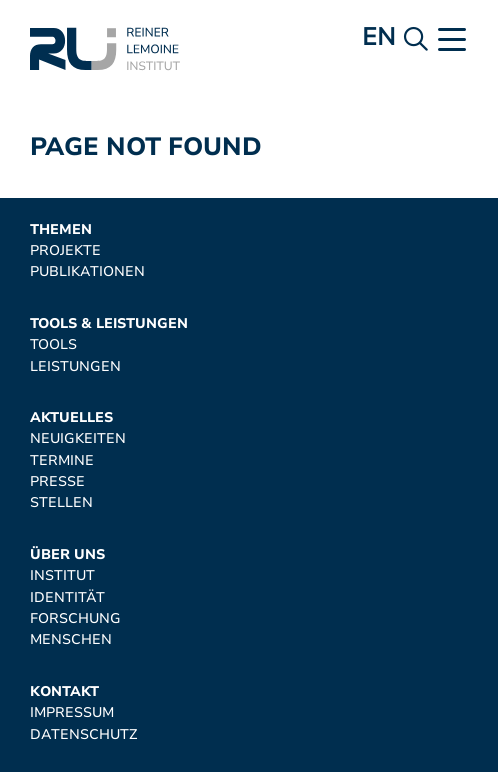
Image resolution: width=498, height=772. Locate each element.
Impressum (72, 712)
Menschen (71, 639)
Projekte (65, 250)
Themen (61, 229)
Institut (62, 575)
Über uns (67, 554)
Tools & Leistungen (109, 323)
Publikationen (87, 271)
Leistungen (75, 366)
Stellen (61, 502)
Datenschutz (83, 734)
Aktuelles (71, 417)
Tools (53, 344)
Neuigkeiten (78, 438)
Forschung (75, 618)
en (378, 37)
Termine (62, 460)
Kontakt (64, 691)
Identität (67, 597)
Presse (57, 481)
